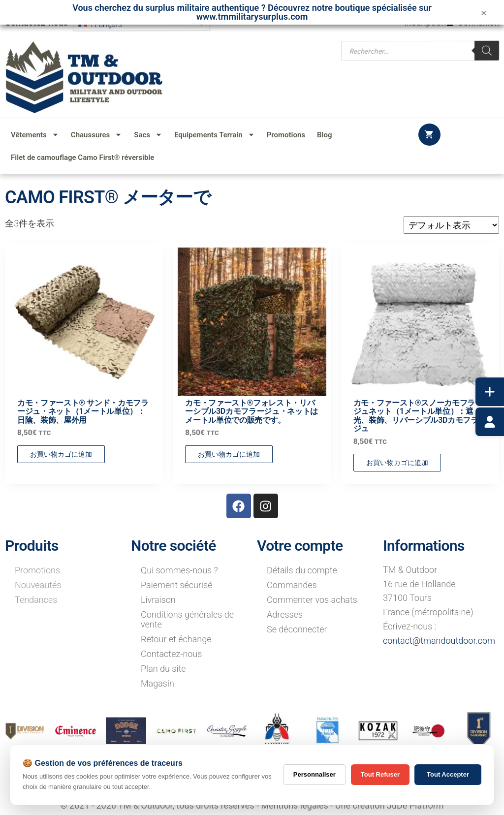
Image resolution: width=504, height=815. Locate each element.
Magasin (157, 683)
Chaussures (96, 135)
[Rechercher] (487, 50)
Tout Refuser (380, 774)
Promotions (286, 135)
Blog (324, 135)
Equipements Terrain (215, 135)
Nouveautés (38, 585)
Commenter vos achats (312, 600)
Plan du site (163, 669)
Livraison (158, 600)
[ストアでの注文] (451, 225)
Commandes (292, 585)
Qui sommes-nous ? (179, 570)
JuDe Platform (415, 805)
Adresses (285, 614)
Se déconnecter (297, 629)
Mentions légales (294, 805)
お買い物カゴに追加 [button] (61, 454)
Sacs (148, 135)
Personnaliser (315, 774)
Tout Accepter (448, 774)
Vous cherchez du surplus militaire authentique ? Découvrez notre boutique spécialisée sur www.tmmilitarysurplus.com (252, 12)
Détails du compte (302, 570)
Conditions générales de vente (187, 619)
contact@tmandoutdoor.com (439, 641)
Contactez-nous (171, 654)
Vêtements (35, 135)
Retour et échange (176, 639)
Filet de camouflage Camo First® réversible (82, 157)
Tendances (36, 600)
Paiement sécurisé (176, 585)
